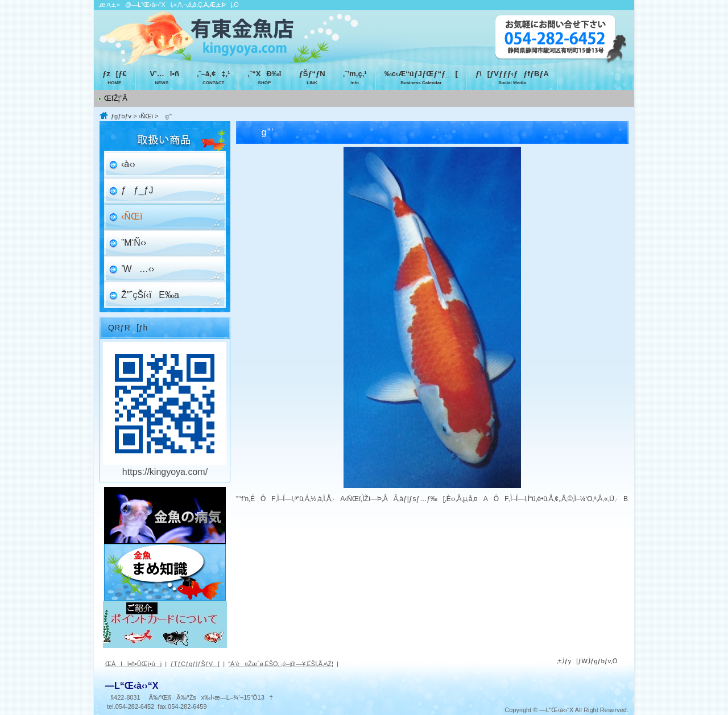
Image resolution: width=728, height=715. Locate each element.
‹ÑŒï (146, 116)
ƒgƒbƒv (121, 116)
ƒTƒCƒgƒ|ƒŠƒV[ (195, 664)
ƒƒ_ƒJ (137, 190)
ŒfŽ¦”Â (116, 98)
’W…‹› (138, 269)
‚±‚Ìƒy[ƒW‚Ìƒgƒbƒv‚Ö (587, 661)
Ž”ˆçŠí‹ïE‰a (150, 295)
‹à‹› (128, 164)
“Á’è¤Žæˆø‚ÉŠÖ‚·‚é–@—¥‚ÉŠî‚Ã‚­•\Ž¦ (281, 664)
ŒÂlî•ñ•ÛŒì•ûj (133, 664)
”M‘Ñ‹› (134, 243)
